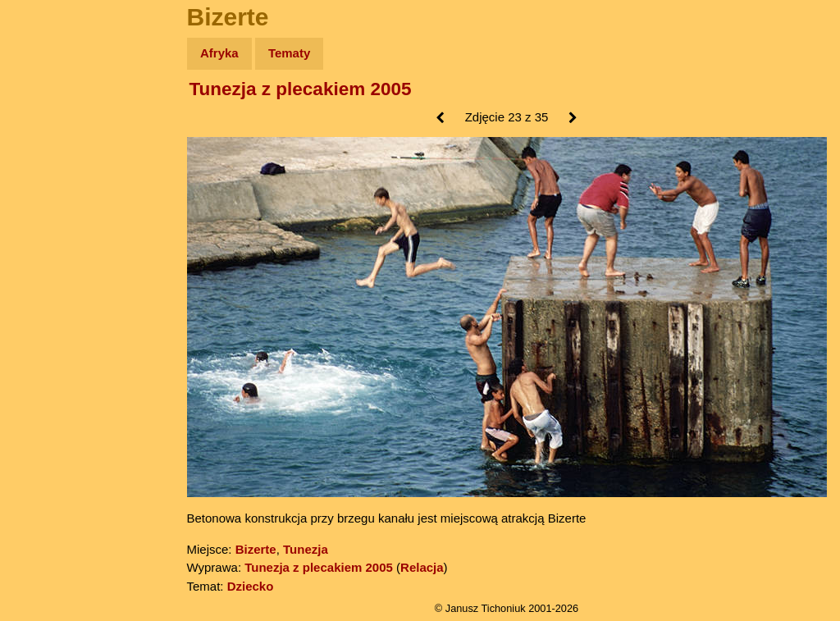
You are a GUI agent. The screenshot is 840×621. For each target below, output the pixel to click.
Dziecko (251, 586)
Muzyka (50, 243)
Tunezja (306, 549)
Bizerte (256, 549)
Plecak (47, 275)
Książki (49, 212)
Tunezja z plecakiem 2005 (301, 89)
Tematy (289, 53)
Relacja (422, 567)
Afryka (219, 53)
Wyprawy (55, 117)
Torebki (49, 338)
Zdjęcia (49, 149)
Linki (42, 306)
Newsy (47, 180)
